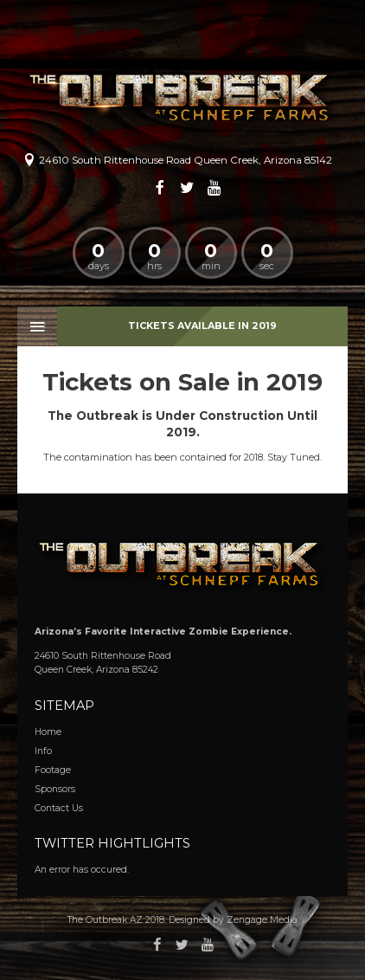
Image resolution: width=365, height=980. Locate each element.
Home (48, 732)
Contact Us (59, 808)
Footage (53, 770)
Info (43, 751)
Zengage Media (262, 920)
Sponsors (55, 789)
